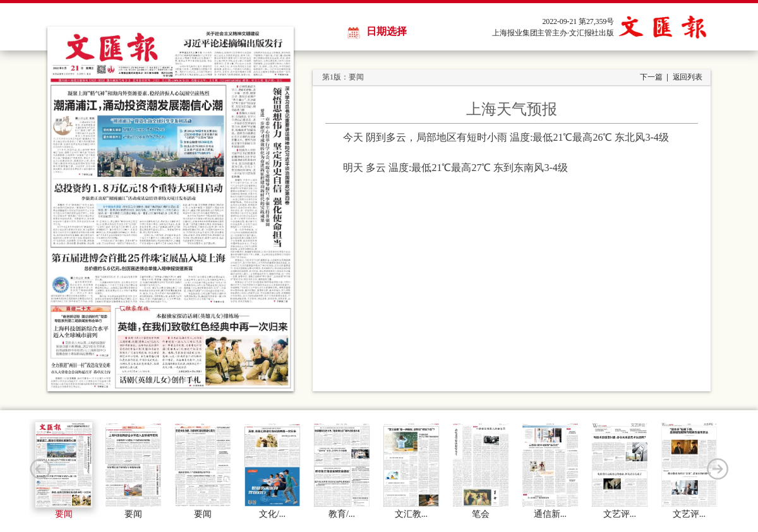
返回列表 (688, 77)
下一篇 (651, 77)
